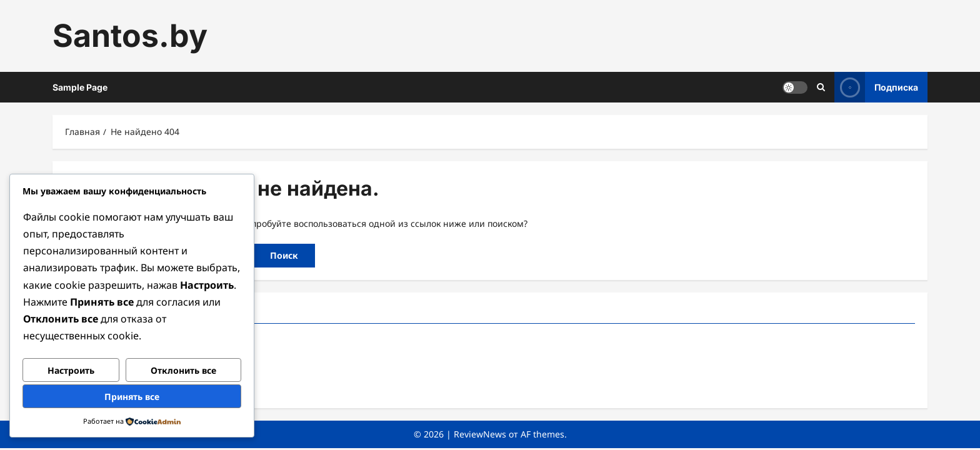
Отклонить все (183, 370)
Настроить (71, 370)
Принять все (132, 397)
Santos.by (130, 36)
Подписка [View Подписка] (876, 87)
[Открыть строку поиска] (821, 87)
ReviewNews (480, 434)
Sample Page (80, 87)
